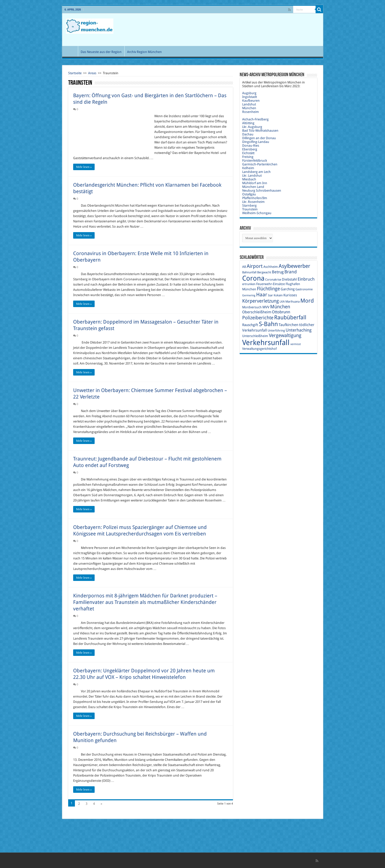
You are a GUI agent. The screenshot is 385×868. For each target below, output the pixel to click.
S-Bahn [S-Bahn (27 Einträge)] (268, 324)
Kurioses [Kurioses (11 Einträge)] (290, 295)
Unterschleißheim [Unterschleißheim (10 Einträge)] (255, 336)
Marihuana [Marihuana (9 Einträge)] (292, 302)
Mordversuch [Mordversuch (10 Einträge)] (252, 307)
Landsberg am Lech (256, 172)
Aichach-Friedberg (255, 119)
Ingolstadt (250, 97)
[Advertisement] (228, 30)
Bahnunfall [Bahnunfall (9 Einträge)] (249, 272)
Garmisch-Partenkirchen (260, 164)
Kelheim (248, 168)
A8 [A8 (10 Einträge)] (244, 267)
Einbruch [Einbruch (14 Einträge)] (306, 279)
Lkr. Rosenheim (253, 202)
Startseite (75, 73)
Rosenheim (251, 112)
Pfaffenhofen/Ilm (255, 198)
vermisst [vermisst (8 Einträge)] (296, 344)
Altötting (248, 123)
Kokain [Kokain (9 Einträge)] (278, 295)
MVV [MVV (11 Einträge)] (266, 307)
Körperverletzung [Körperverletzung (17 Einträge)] (261, 301)
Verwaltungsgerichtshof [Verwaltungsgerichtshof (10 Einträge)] (259, 349)
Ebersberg (250, 149)
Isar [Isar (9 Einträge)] (270, 295)
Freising (248, 157)
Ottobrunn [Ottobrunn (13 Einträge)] (281, 312)
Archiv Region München (144, 52)
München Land (253, 187)
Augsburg (249, 93)
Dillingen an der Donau (259, 138)
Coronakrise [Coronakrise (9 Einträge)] (273, 280)
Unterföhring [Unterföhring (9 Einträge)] (276, 331)
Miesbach (249, 179)
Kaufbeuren (251, 101)
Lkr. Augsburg (252, 127)
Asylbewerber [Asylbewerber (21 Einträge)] (294, 266)
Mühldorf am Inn (255, 183)
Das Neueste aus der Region (101, 52)
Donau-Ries (251, 146)
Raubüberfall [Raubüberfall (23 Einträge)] (290, 317)
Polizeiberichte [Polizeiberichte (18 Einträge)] (258, 318)
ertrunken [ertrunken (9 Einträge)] (249, 284)
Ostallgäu (249, 194)
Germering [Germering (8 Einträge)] (249, 295)
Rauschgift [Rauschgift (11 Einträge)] (250, 325)
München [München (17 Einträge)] (280, 307)
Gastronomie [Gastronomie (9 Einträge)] (304, 289)
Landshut (249, 104)
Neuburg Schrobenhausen (262, 191)
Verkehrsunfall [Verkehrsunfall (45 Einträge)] (266, 343)
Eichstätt (248, 153)
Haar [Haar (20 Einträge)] (262, 295)
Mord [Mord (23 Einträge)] (307, 301)
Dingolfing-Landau (256, 142)
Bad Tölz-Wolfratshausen (260, 131)
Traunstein (250, 209)
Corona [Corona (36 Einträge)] (253, 278)
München (249, 108)
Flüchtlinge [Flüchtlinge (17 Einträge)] (268, 289)
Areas (92, 73)
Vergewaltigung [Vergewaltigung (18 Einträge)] (285, 335)
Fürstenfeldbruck (255, 161)
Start (71, 51)
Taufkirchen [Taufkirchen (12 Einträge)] (289, 325)
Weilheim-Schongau (257, 213)
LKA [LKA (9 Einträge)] (282, 302)
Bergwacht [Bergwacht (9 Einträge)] (264, 272)
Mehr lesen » (84, 167)
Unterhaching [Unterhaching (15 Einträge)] (299, 330)
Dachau (248, 134)
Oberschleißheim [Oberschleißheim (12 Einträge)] (257, 312)
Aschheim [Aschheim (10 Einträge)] (271, 267)
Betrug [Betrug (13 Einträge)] (278, 272)
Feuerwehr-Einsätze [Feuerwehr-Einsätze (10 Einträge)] (271, 284)
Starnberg (249, 206)
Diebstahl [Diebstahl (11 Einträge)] (289, 279)
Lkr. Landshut (252, 176)
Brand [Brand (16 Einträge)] (291, 272)
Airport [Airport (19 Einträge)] (255, 266)
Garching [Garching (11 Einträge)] (288, 289)
